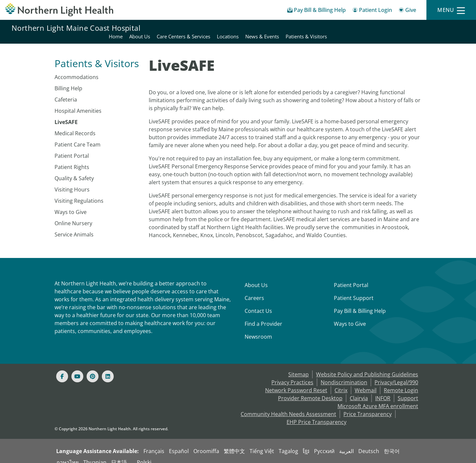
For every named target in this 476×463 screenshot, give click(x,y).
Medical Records (75, 125)
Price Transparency (368, 406)
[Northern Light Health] (59, 10)
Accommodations (77, 69)
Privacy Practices (292, 374)
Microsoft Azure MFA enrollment (378, 398)
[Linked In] (108, 368)
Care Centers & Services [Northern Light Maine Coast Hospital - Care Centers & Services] (321, 28)
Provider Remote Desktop (310, 390)
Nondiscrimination (344, 374)
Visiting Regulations (79, 193)
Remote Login (401, 382)
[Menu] (451, 10)
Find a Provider (263, 316)
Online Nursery (73, 215)
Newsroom (258, 329)
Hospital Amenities (78, 103)
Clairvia (359, 390)
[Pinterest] (93, 368)
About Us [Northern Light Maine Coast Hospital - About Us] (277, 28)
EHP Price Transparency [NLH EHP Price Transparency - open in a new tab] (317, 414)
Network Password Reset (296, 382)
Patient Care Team (78, 137)
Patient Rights (72, 159)
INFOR (383, 390)
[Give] (407, 11)
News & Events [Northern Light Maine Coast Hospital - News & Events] (399, 28)
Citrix (341, 382)
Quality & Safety (74, 170)
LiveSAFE (66, 114)
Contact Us (258, 303)
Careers (254, 290)
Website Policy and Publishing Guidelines (367, 366)
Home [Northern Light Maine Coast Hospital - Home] (253, 28)
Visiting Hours (72, 182)
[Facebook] (62, 368)
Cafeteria (66, 92)
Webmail (366, 382)
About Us (256, 277)
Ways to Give (71, 204)
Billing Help (68, 80)
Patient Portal (72, 148)
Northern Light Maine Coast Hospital (76, 28)
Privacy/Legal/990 (396, 374)
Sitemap (298, 366)
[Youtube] (77, 368)
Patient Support (354, 290)
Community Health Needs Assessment (288, 406)
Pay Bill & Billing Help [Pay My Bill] (360, 303)
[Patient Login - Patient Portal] (372, 11)
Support (408, 390)
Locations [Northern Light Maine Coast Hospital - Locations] (365, 28)
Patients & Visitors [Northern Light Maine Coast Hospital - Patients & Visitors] (443, 28)
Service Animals (74, 227)
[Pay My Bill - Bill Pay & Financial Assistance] (317, 11)
